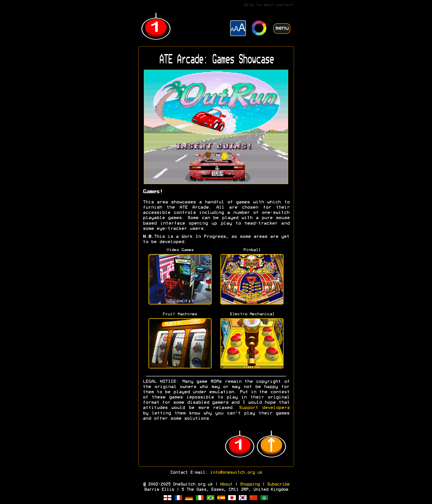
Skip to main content (268, 5)
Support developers (264, 408)
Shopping (250, 484)
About (226, 484)
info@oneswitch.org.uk (236, 473)
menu (282, 28)
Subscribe (278, 484)
